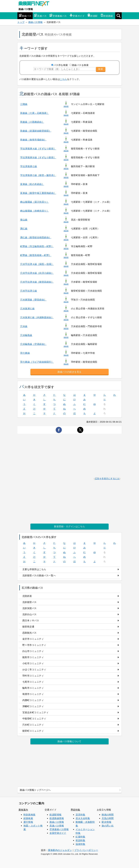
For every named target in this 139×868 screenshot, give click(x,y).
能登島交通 (28, 627)
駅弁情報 (106, 822)
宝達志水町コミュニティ (36, 712)
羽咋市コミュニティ (33, 676)
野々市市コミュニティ (34, 645)
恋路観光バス (30, 633)
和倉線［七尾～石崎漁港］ (35, 113)
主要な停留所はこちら (34, 569)
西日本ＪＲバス (31, 620)
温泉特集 (80, 844)
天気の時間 (108, 818)
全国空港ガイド (58, 833)
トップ (21, 22)
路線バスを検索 (80, 65)
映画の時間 (108, 815)
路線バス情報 (26, 9)
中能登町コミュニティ (34, 719)
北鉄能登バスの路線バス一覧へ (39, 575)
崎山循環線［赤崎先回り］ (35, 211)
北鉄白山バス (30, 614)
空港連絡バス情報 (59, 829)
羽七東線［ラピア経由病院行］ (37, 362)
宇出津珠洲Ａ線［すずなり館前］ (38, 149)
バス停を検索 (61, 65)
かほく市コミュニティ (34, 670)
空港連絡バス (58, 15)
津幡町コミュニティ (33, 706)
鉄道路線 (107, 15)
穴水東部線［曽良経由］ (33, 300)
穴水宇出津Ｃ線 (29, 291)
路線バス (25, 15)
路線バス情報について (69, 741)
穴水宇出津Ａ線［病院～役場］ (37, 264)
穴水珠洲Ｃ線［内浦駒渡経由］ (37, 317)
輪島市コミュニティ (33, 688)
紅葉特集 (80, 837)
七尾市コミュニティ (33, 682)
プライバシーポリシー (86, 850)
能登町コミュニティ (33, 731)
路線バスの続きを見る (69, 372)
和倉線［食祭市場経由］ (33, 140)
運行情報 (28, 822)
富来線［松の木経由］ (32, 184)
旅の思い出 (108, 826)
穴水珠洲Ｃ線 (27, 309)
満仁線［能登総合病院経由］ (36, 237)
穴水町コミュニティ (33, 725)
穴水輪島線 (26, 335)
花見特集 (80, 815)
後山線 (24, 220)
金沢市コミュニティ (33, 639)
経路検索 (28, 818)
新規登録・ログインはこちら (69, 526)
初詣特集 (80, 840)
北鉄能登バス (30, 602)
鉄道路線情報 (57, 818)
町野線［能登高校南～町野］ (36, 255)
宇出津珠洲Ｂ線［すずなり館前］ (38, 157)
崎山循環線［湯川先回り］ (35, 202)
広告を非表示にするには (107, 479)
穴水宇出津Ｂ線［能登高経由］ (37, 282)
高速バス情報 (57, 826)
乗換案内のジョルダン (60, 850)
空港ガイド (77, 15)
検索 (101, 69)
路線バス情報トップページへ (35, 790)
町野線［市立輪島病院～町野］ (37, 246)
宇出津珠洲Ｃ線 (29, 166)
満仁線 (24, 229)
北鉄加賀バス (30, 608)
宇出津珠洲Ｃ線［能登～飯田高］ (38, 175)
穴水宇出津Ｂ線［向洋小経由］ (37, 273)
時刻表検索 (29, 815)
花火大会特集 (83, 818)
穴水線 (24, 326)
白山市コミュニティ (33, 651)
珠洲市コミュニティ (33, 694)
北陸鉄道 (27, 596)
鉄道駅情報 (56, 815)
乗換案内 (23, 810)
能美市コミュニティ (33, 657)
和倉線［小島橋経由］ (32, 122)
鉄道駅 (92, 15)
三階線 (24, 104)
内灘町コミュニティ (33, 700)
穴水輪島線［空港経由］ (33, 344)
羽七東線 (25, 353)
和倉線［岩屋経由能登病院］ (36, 131)
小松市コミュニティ (33, 663)
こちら (63, 79)
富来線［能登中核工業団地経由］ (38, 193)
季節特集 (75, 810)
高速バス (40, 15)
